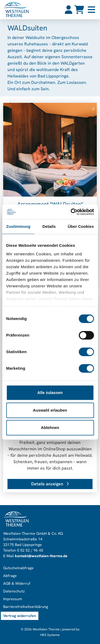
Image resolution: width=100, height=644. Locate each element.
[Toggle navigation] (91, 10)
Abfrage (10, 576)
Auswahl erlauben (50, 410)
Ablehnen (50, 428)
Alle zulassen (50, 393)
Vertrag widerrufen (20, 616)
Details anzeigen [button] (50, 484)
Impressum (13, 599)
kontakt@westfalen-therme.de (41, 556)
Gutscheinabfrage (18, 568)
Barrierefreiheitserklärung (26, 607)
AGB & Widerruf (17, 583)
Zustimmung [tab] (18, 226)
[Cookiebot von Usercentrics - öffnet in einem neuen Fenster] (71, 212)
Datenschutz (14, 591)
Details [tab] (49, 226)
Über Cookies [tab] (81, 226)
